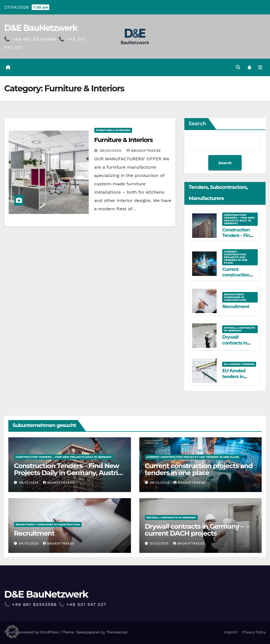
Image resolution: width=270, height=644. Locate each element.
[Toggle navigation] (260, 68)
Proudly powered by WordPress (32, 632)
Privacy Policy (254, 632)
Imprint (231, 632)
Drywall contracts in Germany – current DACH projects (194, 530)
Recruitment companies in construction (235, 297)
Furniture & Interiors (113, 130)
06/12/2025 (160, 483)
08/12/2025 (30, 483)
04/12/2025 (30, 544)
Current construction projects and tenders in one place (236, 257)
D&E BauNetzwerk (41, 28)
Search (197, 124)
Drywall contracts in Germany (239, 329)
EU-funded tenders (239, 364)
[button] (238, 67)
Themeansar (117, 632)
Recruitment (236, 307)
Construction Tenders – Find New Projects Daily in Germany (239, 219)
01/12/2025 (160, 544)
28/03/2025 (111, 151)
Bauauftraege (144, 151)
